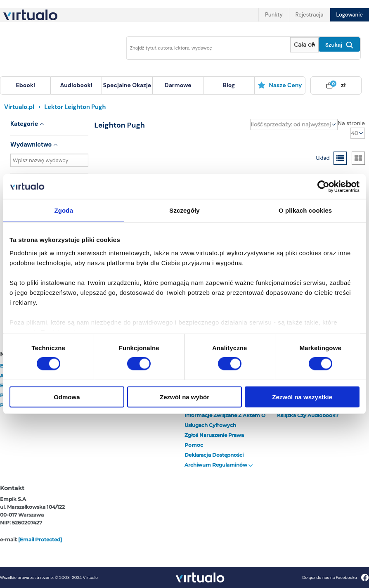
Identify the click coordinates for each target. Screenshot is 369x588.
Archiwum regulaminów (219, 465)
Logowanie (350, 15)
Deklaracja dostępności (214, 455)
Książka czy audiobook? (308, 415)
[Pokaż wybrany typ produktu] (304, 45)
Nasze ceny (280, 85)
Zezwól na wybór (184, 397)
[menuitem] (25, 85)
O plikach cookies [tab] (305, 210)
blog (229, 85)
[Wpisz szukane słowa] (206, 48)
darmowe (178, 85)
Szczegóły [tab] (184, 210)
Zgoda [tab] (64, 210)
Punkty (274, 15)
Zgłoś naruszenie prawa (214, 435)
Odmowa (67, 397)
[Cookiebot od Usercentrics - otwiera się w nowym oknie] (323, 187)
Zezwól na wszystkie (302, 397)
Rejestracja (310, 15)
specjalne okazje (127, 85)
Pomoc (194, 445)
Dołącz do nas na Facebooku (335, 577)
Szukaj (339, 45)
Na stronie (351, 123)
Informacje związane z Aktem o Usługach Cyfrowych (225, 420)
